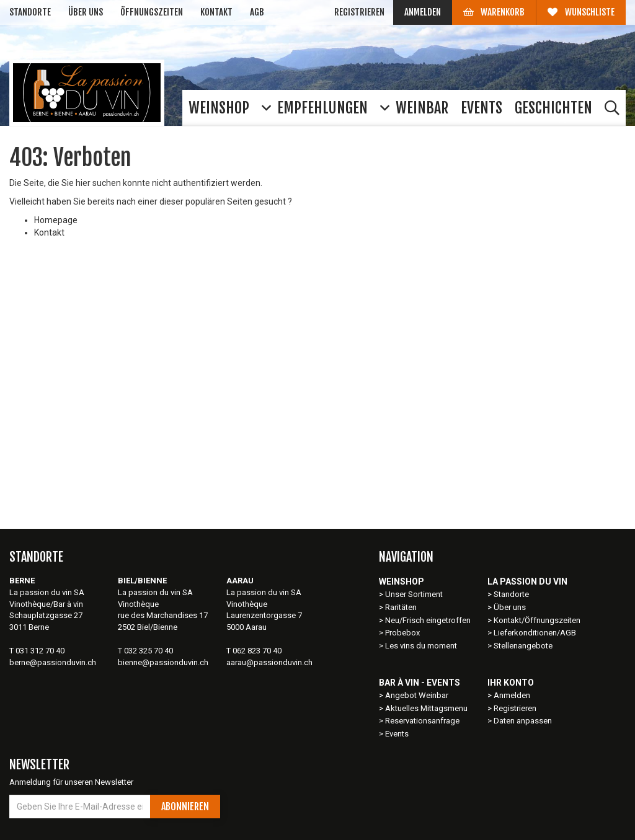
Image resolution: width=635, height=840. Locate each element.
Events (397, 734)
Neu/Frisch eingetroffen (428, 620)
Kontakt (216, 12)
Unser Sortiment (415, 594)
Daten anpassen (523, 721)
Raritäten (401, 607)
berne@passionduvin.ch (53, 662)
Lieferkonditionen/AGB (535, 633)
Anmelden (423, 12)
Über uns (86, 12)
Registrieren (359, 12)
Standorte (30, 12)
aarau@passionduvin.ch (269, 662)
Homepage (56, 220)
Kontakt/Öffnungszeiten (537, 620)
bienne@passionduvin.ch (163, 662)
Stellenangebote (523, 646)
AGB (257, 12)
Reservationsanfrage (422, 721)
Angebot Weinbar (417, 695)
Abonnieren (185, 807)
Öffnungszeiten (152, 12)
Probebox (402, 633)
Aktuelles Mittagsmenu (426, 708)
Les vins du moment (421, 646)
